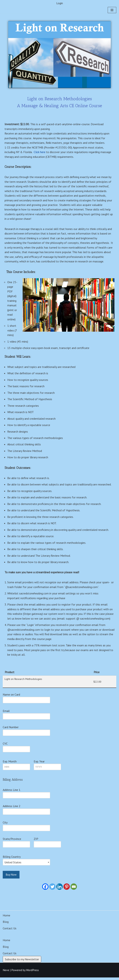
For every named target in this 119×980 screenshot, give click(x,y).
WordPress (32, 972)
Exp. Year (39, 764)
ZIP (36, 841)
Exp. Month (10, 764)
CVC (5, 746)
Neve (6, 972)
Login (60, 3)
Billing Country (12, 859)
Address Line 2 (12, 808)
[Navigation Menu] (112, 10)
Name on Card (11, 696)
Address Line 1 (12, 792)
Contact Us (10, 931)
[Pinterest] (67, 889)
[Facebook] (45, 889)
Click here (40, 152)
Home (6, 918)
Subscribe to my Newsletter (22, 962)
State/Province (12, 841)
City (5, 825)
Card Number (11, 729)
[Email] (74, 889)
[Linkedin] (59, 889)
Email (6, 713)
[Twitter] (52, 889)
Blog (6, 924)
